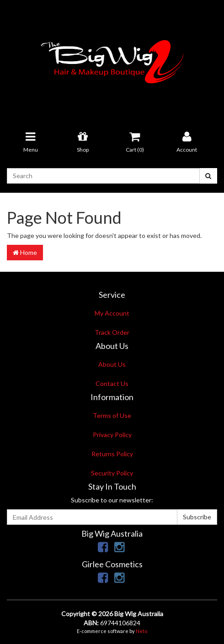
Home (25, 252)
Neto (141, 631)
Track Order (112, 332)
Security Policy (112, 473)
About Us (112, 364)
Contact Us (112, 383)
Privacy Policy (112, 435)
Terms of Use (112, 415)
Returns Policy (112, 454)
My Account (112, 313)
